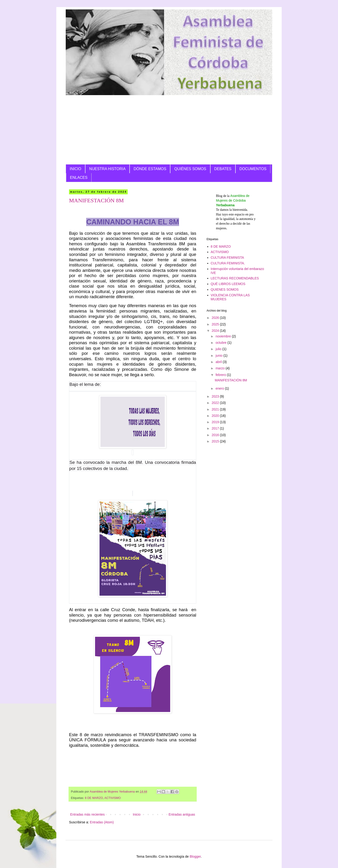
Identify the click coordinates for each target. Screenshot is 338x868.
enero (220, 388)
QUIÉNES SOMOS (190, 169)
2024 (216, 331)
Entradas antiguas (182, 814)
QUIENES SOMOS (225, 289)
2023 (216, 396)
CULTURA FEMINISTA (227, 258)
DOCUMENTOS (253, 169)
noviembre (224, 336)
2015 (216, 441)
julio (219, 349)
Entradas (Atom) (102, 822)
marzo (221, 368)
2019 (216, 422)
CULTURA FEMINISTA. (228, 263)
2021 (216, 409)
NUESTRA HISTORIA (107, 169)
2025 (216, 324)
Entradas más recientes (87, 814)
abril (219, 362)
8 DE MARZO (94, 798)
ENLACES (79, 178)
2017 (216, 428)
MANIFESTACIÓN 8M (96, 200)
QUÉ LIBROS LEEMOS (228, 284)
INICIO (75, 169)
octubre (221, 343)
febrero (221, 375)
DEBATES (223, 169)
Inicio (137, 814)
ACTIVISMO (113, 798)
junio (219, 356)
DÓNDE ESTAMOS (150, 169)
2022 (216, 403)
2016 (216, 435)
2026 (216, 318)
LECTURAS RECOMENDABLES (235, 278)
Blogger (195, 856)
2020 (216, 416)
